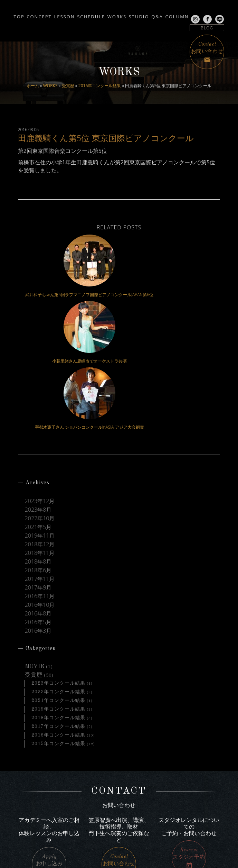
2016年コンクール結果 (100, 86)
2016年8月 (38, 491)
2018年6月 (38, 448)
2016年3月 (38, 508)
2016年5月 (38, 500)
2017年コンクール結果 (58, 604)
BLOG (207, 28)
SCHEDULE (107, 15)
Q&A (197, 15)
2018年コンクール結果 (58, 595)
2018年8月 (38, 439)
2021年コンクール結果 (58, 578)
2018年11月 (40, 431)
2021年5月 (38, 405)
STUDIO (171, 15)
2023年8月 (38, 387)
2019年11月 (40, 413)
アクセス (195, 789)
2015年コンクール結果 (58, 621)
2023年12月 (40, 379)
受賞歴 (68, 86)
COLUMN (17, 21)
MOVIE (35, 544)
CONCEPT (39, 15)
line (29, 831)
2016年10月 (40, 482)
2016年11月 (40, 474)
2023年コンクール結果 (58, 561)
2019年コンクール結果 (58, 587)
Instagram (36, 815)
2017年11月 (40, 456)
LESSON (72, 15)
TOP (11, 15)
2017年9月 (38, 465)
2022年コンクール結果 (58, 569)
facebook (34, 823)
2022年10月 (40, 396)
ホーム (33, 86)
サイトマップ (190, 797)
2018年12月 (40, 422)
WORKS (50, 86)
